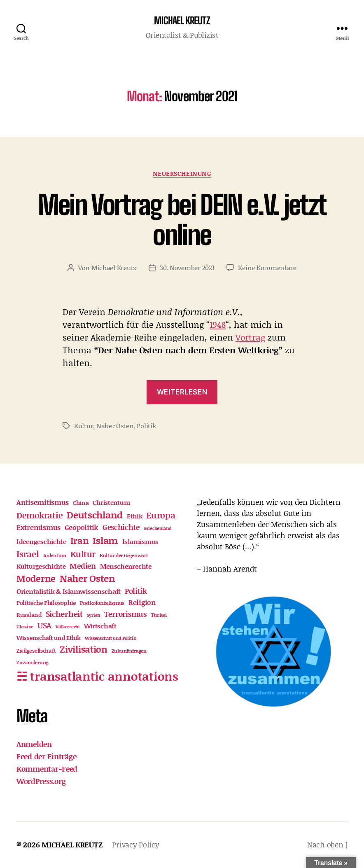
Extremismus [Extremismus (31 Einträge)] (38, 527)
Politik (146, 426)
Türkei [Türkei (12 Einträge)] (159, 615)
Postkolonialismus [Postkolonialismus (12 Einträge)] (102, 603)
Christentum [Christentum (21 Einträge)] (111, 502)
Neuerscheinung (182, 174)
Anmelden (34, 744)
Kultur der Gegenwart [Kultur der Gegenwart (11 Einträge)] (124, 555)
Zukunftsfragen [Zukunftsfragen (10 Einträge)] (129, 651)
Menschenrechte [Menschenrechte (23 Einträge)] (126, 566)
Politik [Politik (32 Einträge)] (136, 591)
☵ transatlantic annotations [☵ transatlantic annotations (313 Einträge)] (97, 676)
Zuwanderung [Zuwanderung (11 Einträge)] (32, 662)
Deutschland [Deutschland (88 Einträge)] (95, 515)
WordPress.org (41, 781)
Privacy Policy (135, 845)
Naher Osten (115, 426)
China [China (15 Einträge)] (81, 503)
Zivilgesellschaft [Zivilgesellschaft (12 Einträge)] (36, 651)
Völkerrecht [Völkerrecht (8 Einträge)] (68, 627)
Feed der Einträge (46, 756)
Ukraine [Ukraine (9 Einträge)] (25, 627)
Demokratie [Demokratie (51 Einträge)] (40, 515)
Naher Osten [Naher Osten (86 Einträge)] (87, 578)
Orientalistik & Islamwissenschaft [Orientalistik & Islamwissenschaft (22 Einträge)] (69, 591)
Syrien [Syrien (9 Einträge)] (93, 615)
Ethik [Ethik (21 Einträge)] (135, 516)
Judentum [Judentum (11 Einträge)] (55, 555)
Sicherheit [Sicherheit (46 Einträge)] (64, 614)
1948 (218, 324)
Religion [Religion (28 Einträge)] (142, 602)
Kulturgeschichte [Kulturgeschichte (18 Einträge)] (41, 566)
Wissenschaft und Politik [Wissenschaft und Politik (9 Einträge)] (111, 638)
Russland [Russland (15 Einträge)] (29, 615)
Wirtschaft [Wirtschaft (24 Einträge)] (100, 626)
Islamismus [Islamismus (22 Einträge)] (140, 541)
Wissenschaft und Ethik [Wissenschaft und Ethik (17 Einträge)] (49, 638)
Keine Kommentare (267, 267)
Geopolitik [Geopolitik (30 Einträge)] (82, 527)
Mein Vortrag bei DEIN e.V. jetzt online (182, 220)
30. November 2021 (187, 267)
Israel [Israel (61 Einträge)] (28, 554)
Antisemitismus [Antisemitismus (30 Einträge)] (43, 502)
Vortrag (250, 337)
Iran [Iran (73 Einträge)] (80, 540)
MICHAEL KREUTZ (182, 21)
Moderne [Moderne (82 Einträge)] (36, 578)
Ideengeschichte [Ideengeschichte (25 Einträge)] (41, 541)
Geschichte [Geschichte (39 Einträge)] (121, 527)
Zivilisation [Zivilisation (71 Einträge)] (84, 649)
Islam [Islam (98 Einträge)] (105, 540)
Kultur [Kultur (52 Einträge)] (83, 554)
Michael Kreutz (114, 267)
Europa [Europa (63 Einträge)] (161, 515)
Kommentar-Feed (47, 769)
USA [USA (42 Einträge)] (44, 625)
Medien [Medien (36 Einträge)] (83, 566)
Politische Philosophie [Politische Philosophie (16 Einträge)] (46, 603)
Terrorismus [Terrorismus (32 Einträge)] (125, 614)
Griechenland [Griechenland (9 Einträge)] (158, 528)
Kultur (84, 426)
